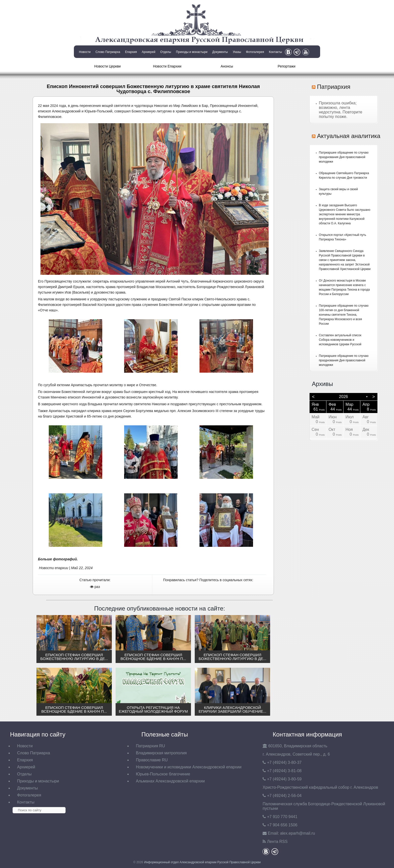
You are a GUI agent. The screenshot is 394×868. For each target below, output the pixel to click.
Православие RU (152, 760)
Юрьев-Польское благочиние (163, 774)
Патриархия (334, 87)
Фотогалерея (255, 52)
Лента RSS (277, 842)
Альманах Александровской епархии (170, 781)
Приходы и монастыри (192, 52)
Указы (237, 52)
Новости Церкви (107, 66)
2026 (343, 397)
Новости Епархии (167, 66)
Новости (85, 52)
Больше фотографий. (58, 559)
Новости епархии (54, 568)
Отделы (166, 52)
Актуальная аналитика (349, 136)
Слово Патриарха (108, 52)
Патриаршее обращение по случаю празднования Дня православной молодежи (344, 157)
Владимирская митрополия (161, 753)
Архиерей (149, 52)
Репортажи (287, 66)
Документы (220, 52)
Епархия (131, 52)
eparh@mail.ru (298, 833)
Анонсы (227, 66)
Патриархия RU (151, 746)
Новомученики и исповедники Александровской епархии (189, 767)
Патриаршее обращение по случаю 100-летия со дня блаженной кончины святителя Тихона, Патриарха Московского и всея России (344, 315)
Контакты (275, 52)
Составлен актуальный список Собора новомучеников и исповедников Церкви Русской (340, 340)
